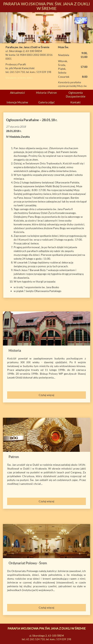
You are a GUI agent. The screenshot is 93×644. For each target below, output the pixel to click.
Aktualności (17, 93)
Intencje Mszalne (17, 102)
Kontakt (76, 102)
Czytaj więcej (46, 395)
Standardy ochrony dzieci (19, 78)
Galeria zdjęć (46, 102)
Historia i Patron (46, 93)
